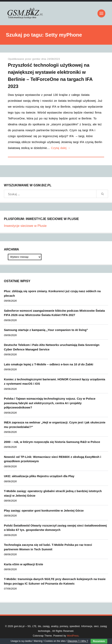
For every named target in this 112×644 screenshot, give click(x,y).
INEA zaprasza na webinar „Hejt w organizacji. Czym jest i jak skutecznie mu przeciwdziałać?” (55, 425)
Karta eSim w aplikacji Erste (23, 564)
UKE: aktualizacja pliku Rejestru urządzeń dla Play (39, 476)
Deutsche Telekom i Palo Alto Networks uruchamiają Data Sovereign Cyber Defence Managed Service (52, 347)
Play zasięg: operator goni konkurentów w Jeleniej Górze (44, 510)
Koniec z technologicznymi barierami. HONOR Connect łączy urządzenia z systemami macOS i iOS (55, 382)
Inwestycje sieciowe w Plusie (25, 226)
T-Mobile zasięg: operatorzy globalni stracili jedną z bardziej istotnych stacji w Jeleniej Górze (53, 493)
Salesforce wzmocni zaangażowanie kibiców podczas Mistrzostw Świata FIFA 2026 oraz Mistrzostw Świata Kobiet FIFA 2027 (54, 313)
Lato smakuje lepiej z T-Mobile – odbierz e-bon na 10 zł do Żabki (49, 364)
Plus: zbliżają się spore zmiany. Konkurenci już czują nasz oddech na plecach (52, 293)
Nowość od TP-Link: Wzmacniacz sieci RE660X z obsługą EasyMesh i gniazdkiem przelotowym (52, 459)
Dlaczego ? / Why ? (78, 641)
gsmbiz (37, 59)
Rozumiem (99, 641)
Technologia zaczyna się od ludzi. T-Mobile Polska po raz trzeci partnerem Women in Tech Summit (48, 547)
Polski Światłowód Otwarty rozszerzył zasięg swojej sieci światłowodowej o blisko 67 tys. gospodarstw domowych (55, 528)
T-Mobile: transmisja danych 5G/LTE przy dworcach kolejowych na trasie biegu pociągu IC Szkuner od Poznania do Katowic (55, 581)
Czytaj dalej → (61, 148)
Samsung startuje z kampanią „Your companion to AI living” (46, 330)
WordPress (73, 636)
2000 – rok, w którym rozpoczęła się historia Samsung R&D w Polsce (52, 442)
